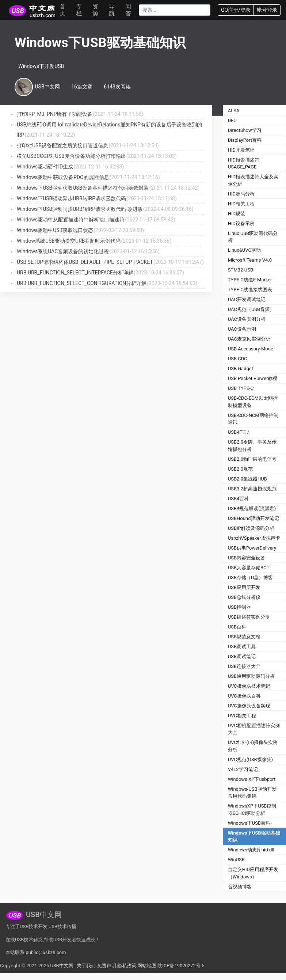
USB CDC (238, 359)
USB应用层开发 (244, 587)
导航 (112, 10)
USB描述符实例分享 (249, 617)
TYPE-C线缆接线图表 (250, 290)
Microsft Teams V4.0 (250, 260)
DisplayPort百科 (245, 140)
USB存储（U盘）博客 (251, 578)
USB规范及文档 (244, 637)
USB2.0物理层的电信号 (252, 459)
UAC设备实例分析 (247, 319)
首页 (62, 10)
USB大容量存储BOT (249, 568)
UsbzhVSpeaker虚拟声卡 (254, 538)
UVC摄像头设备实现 (249, 706)
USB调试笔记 (242, 656)
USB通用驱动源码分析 (251, 676)
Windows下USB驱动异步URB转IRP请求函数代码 (71, 198)
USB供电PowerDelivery (252, 548)
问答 (128, 10)
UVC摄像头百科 (244, 696)
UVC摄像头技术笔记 (249, 686)
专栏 (79, 10)
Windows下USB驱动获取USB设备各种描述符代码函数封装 (83, 188)
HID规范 (237, 214)
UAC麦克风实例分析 (249, 339)
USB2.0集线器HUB (247, 479)
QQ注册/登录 (236, 10)
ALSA (234, 111)
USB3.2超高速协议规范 (252, 489)
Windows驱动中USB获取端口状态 (55, 230)
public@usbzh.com (46, 952)
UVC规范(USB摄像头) (250, 759)
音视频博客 (240, 887)
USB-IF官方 (240, 432)
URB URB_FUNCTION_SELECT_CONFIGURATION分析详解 (82, 283)
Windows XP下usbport (252, 779)
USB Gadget (241, 369)
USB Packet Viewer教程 (253, 378)
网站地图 (147, 966)
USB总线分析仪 (244, 597)
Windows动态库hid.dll (251, 850)
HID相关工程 (241, 204)
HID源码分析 (241, 194)
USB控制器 (239, 607)
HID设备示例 (241, 223)
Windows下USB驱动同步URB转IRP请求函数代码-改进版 (80, 209)
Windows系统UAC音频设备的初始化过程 (63, 251)
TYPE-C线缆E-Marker (250, 280)
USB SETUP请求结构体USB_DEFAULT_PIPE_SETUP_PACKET (85, 262)
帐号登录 (267, 10)
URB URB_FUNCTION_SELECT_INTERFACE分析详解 (75, 273)
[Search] (175, 10)
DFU (232, 120)
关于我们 (86, 966)
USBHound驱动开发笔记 (254, 518)
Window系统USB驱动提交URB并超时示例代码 (69, 241)
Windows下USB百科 (249, 823)
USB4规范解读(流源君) (252, 508)
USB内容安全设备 (247, 558)
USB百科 (237, 627)
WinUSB (236, 860)
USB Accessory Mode (251, 349)
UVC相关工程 (242, 716)
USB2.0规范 (240, 469)
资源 (95, 10)
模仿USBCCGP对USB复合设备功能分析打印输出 (71, 156)
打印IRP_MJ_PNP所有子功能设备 (55, 114)
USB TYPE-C (241, 388)
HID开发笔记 (241, 150)
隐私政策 (127, 966)
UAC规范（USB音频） (251, 309)
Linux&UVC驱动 (244, 250)
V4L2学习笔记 (243, 769)
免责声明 (107, 966)
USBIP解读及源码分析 (251, 528)
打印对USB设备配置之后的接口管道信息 (62, 145)
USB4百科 (239, 499)
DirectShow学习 (245, 130)
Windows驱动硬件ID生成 (45, 167)
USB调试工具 (242, 647)
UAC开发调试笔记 (247, 299)
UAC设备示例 (242, 329)
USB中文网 (62, 966)
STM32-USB (241, 270)
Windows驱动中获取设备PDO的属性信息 (63, 177)
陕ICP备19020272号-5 (181, 966)
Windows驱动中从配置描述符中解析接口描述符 (71, 220)
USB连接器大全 (244, 666)
